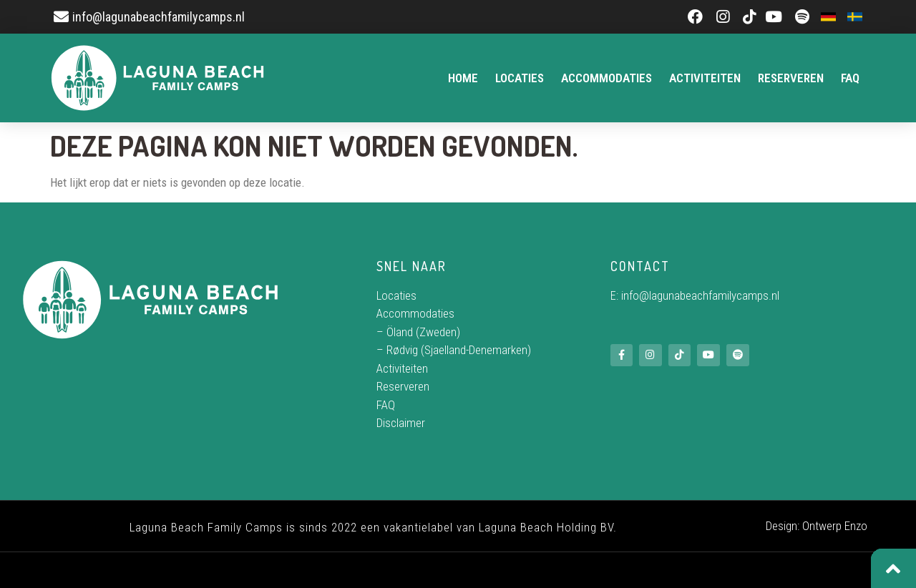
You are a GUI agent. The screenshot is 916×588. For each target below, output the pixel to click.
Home (463, 78)
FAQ (850, 78)
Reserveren (791, 78)
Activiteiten (705, 78)
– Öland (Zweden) (418, 332)
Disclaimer (401, 423)
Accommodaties (606, 78)
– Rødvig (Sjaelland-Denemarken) (454, 350)
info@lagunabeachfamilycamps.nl (700, 295)
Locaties (520, 78)
